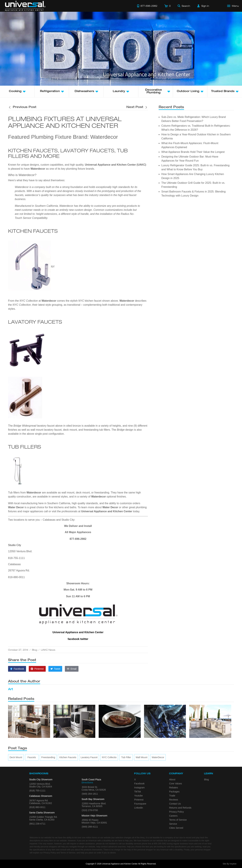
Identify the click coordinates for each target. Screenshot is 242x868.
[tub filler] (126, 757)
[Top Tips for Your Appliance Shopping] (29, 721)
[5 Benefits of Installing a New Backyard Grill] (210, 721)
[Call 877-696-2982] (147, 6)
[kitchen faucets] (68, 757)
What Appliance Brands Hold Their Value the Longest (193, 152)
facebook (74, 639)
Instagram (139, 788)
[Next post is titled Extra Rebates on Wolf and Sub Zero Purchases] (137, 107)
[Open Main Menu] (233, 6)
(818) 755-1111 (37, 791)
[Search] (184, 6)
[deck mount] (16, 757)
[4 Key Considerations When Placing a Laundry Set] (74, 721)
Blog (35, 650)
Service (173, 824)
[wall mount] (142, 757)
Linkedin (139, 808)
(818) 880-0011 (37, 807)
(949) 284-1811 (90, 794)
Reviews (174, 800)
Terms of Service (178, 820)
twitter (84, 639)
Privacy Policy (177, 812)
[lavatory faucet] (89, 757)
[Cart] (167, 6)
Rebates (174, 788)
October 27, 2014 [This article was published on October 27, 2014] (18, 650)
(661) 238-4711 (37, 824)
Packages (174, 792)
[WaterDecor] (158, 757)
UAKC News (48, 650)
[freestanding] (48, 757)
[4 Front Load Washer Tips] (165, 721)
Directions (87, 783)
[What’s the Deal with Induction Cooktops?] (120, 721)
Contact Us (175, 804)
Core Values (176, 784)
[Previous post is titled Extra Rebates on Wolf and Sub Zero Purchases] (22, 107)
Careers (173, 816)
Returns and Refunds (180, 808)
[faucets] (32, 757)
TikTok (138, 792)
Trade (172, 796)
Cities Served (176, 828)
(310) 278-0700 (90, 810)
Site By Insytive (230, 864)
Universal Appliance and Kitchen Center (107, 511)
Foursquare (140, 804)
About (172, 779)
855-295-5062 (160, 844)
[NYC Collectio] (109, 757)
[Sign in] (203, 6)
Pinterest (139, 800)
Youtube (139, 796)
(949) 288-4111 (90, 827)
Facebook (139, 784)
